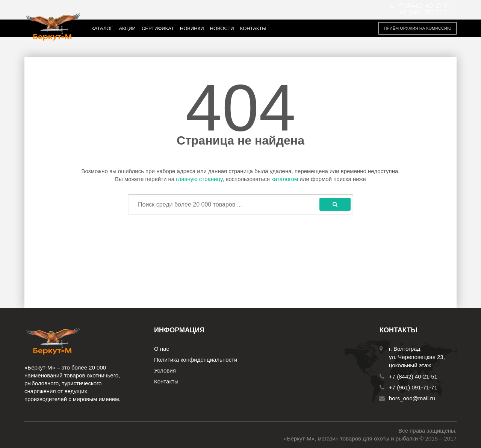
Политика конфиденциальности (196, 360)
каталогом (285, 179)
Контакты (253, 28)
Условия (165, 370)
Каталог (102, 28)
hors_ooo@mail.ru (412, 398)
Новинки (192, 28)
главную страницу (199, 179)
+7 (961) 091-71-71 (424, 13)
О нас (162, 349)
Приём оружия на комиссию (417, 28)
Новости (222, 28)
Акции (127, 28)
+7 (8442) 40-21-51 (413, 376)
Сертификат (158, 28)
